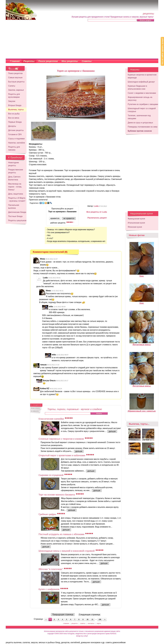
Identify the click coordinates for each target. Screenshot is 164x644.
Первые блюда (15, 122)
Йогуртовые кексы (142, 344)
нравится (55, 218)
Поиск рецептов (48, 61)
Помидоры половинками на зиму (143, 127)
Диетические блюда (17, 212)
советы (83, 623)
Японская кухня (135, 227)
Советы (87, 61)
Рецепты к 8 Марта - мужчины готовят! (17, 199)
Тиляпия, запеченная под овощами (139, 117)
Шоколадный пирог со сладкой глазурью (142, 110)
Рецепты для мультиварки (14, 96)
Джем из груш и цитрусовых (140, 123)
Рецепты (29, 61)
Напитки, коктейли (17, 143)
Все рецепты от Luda (97, 212)
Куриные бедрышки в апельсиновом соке (137, 87)
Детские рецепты (16, 130)
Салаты (12, 86)
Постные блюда (15, 216)
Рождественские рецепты (16, 171)
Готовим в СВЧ (15, 134)
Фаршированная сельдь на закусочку (140, 99)
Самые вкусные (15, 78)
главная (66, 623)
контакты (91, 623)
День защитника (16, 194)
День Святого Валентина (14, 178)
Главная (15, 61)
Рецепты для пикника (14, 148)
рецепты (75, 623)
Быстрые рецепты (16, 82)
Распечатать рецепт (97, 218)
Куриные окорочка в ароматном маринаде (142, 76)
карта (99, 623)
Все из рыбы (14, 114)
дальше (112, 431)
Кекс (142, 275)
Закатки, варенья (16, 90)
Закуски (12, 101)
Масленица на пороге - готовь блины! (15, 187)
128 (100, 619)
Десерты (12, 126)
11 (92, 619)
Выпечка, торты (16, 110)
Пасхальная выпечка (14, 207)
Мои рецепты (70, 61)
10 (87, 619)
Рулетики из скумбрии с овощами (143, 104)
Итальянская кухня (136, 223)
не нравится (69, 218)
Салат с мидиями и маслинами (142, 93)
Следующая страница (89, 614)
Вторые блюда (15, 105)
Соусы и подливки (16, 139)
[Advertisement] (82, 40)
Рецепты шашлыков (17, 220)
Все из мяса (14, 118)
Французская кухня (136, 219)
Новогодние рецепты (14, 164)
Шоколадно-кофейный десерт (141, 82)
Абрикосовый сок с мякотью (142, 410)
